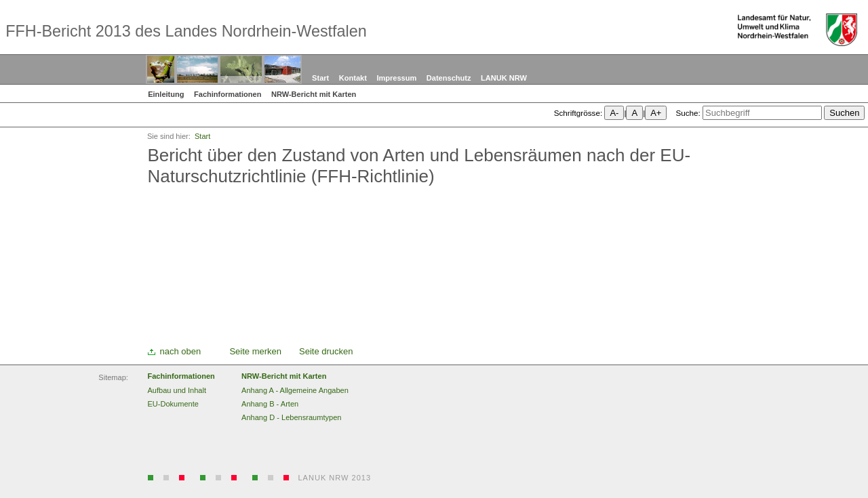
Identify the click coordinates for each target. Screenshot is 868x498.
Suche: (688, 113)
